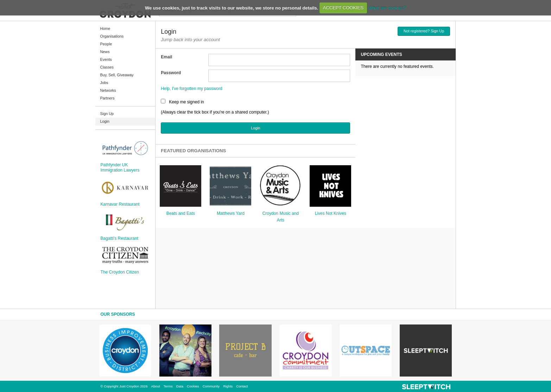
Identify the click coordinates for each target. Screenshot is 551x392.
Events (106, 59)
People (106, 44)
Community (211, 386)
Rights (228, 386)
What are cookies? (387, 8)
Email (166, 57)
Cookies (193, 386)
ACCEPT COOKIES (343, 8)
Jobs (104, 83)
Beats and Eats (181, 213)
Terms (168, 386)
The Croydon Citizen (120, 272)
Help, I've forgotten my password (191, 89)
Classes (107, 67)
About (156, 386)
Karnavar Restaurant (120, 204)
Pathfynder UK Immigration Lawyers (120, 167)
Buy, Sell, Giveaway (117, 75)
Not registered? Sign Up (424, 31)
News (105, 52)
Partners (107, 98)
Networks (108, 90)
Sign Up (107, 114)
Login (105, 121)
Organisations (112, 36)
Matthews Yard (231, 213)
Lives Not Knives (331, 213)
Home (105, 28)
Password (171, 73)
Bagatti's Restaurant (120, 238)
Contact (242, 386)
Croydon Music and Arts (281, 217)
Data (180, 386)
